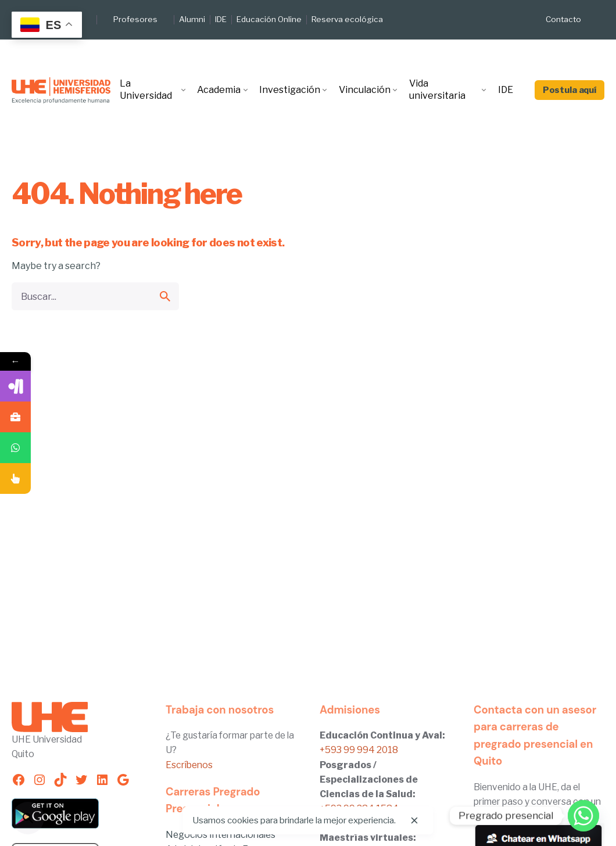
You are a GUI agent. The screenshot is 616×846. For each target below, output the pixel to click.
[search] (165, 296)
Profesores (135, 19)
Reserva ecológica (347, 19)
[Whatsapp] (583, 816)
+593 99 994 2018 (359, 750)
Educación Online (269, 19)
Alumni (192, 19)
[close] (414, 820)
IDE (221, 19)
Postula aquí (570, 90)
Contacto (563, 19)
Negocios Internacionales (221, 835)
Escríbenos (189, 765)
